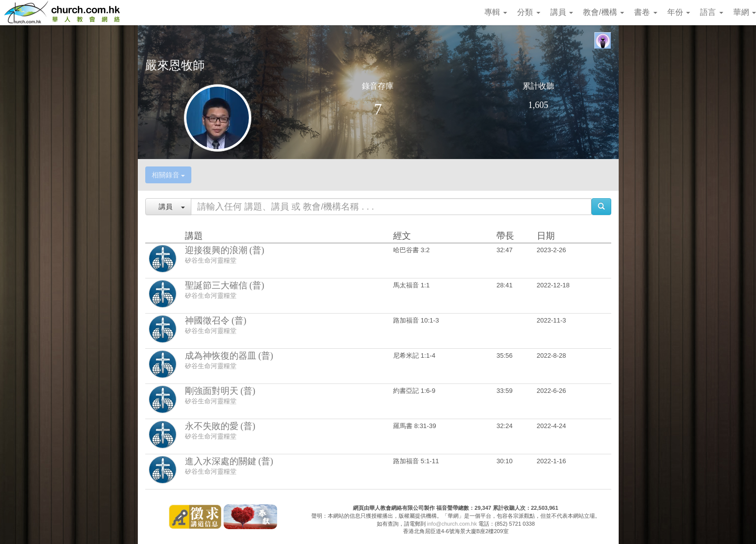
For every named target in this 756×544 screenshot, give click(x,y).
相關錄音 (169, 175)
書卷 (645, 12)
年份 (679, 12)
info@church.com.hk (452, 524)
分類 (528, 12)
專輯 (496, 12)
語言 (711, 12)
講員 (562, 12)
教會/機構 (604, 12)
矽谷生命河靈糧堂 (211, 260)
